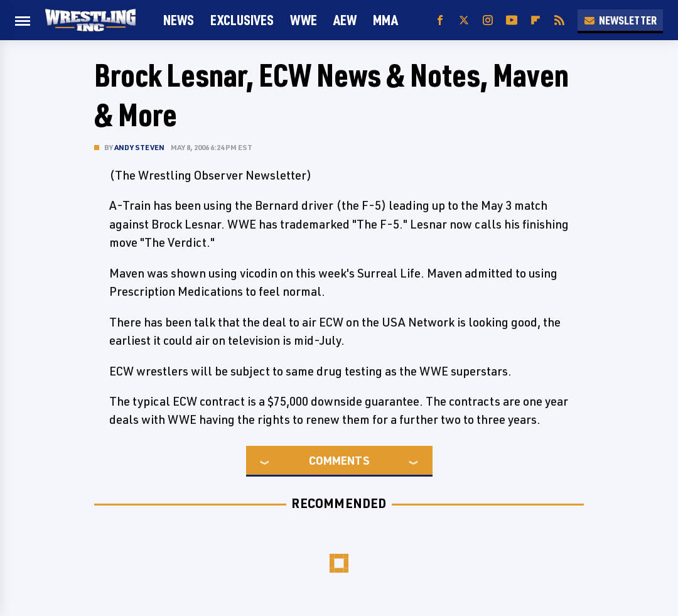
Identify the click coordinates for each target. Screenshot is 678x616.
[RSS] (559, 20)
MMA (385, 20)
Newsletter (620, 20)
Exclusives (242, 20)
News (179, 20)
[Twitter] (464, 20)
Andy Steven (139, 147)
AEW (345, 20)
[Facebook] (440, 20)
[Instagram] (488, 20)
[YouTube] (512, 20)
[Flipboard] (535, 20)
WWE (304, 20)
